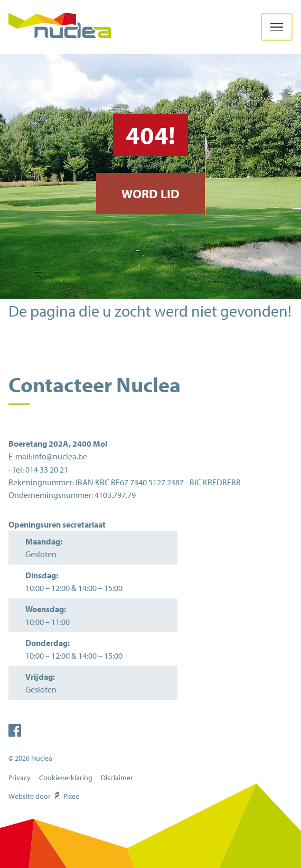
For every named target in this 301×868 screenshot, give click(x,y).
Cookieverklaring (66, 778)
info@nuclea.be (60, 456)
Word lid (150, 193)
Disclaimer (117, 778)
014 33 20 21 (47, 469)
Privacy (20, 778)
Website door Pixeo (44, 796)
